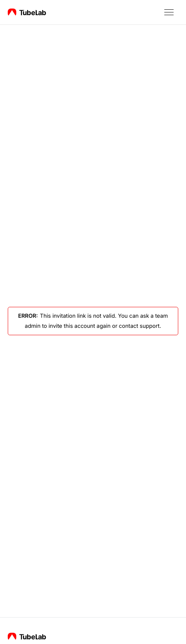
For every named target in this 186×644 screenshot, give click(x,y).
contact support (139, 326)
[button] (169, 12)
